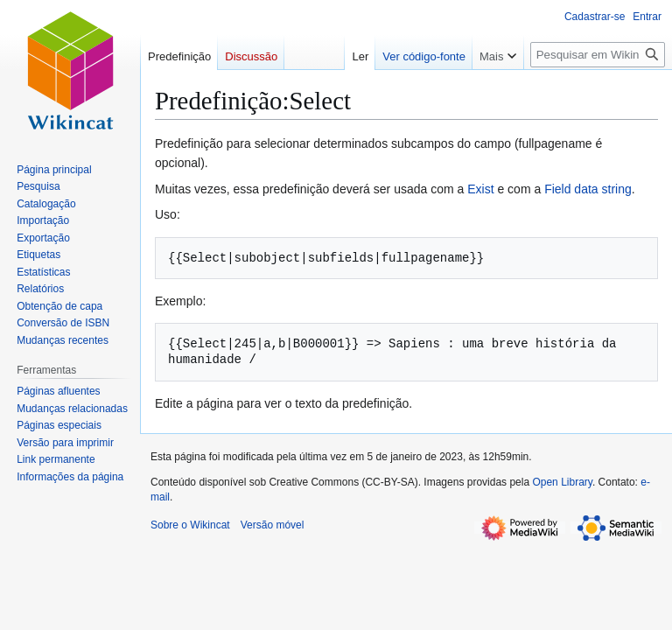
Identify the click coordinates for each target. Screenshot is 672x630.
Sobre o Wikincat (190, 525)
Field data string (588, 189)
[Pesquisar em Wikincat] (598, 55)
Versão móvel (273, 525)
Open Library (562, 482)
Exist (480, 189)
